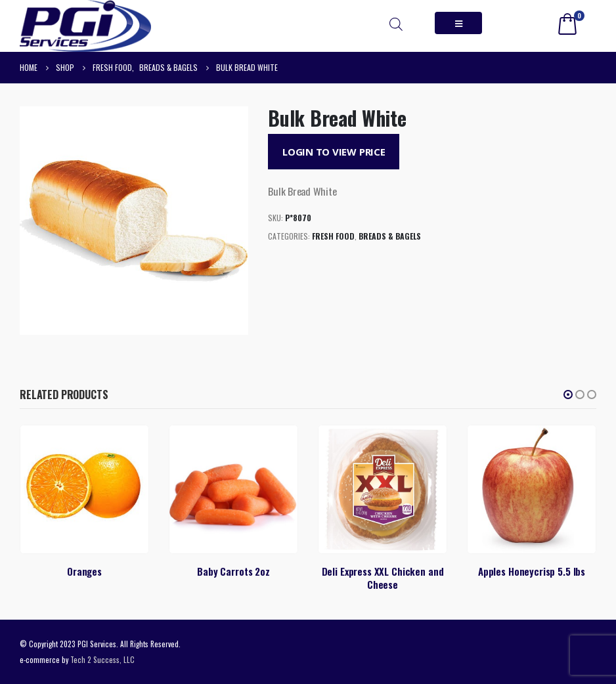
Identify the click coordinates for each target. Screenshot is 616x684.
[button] (568, 395)
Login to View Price (334, 152)
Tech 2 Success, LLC (102, 659)
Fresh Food (333, 236)
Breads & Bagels (390, 236)
